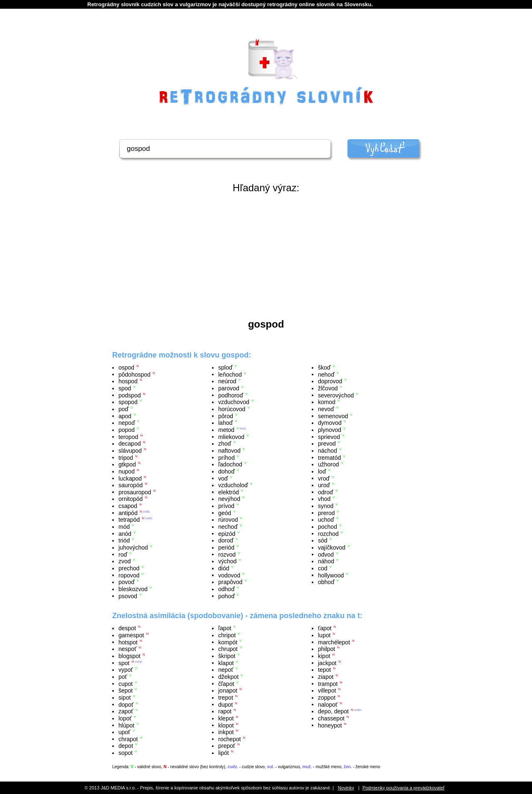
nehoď (326, 374)
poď (123, 409)
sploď (225, 367)
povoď (127, 582)
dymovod (330, 423)
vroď (324, 478)
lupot (324, 635)
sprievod (329, 436)
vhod (324, 499)
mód (124, 527)
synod (326, 506)
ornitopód (131, 499)
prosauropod (135, 492)
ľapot (225, 628)
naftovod (229, 451)
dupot (225, 704)
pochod (328, 527)
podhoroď (231, 395)
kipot (324, 656)
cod (323, 568)
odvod (326, 554)
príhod (227, 457)
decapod (130, 444)
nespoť (127, 649)
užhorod (329, 464)
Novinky (346, 788)
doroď (226, 540)
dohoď (227, 471)
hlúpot (126, 725)
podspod (130, 395)
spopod (128, 402)
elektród (229, 492)
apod (125, 416)
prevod (327, 444)
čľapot (226, 683)
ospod (126, 367)
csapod (128, 506)
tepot (324, 670)
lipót (224, 753)
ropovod (129, 575)
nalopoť (328, 704)
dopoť (126, 704)
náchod (328, 451)
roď (123, 554)
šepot (126, 690)
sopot (126, 753)
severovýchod (336, 395)
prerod (326, 513)
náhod (326, 561)
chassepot (331, 718)
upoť (124, 732)
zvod (125, 561)
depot (126, 746)
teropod (128, 436)
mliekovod (231, 436)
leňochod (230, 374)
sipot (125, 698)
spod (125, 388)
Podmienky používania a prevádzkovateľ (404, 788)
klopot (226, 725)
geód (225, 513)
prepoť (227, 746)
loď (322, 471)
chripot (227, 635)
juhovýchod (133, 547)
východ (227, 561)
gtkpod (127, 464)
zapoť (126, 711)
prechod (129, 568)
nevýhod (229, 499)
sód (323, 540)
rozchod (328, 533)
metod (226, 430)
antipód (128, 513)
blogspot (129, 656)
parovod (229, 388)
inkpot (226, 732)
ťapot (325, 628)
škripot (227, 656)
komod (327, 402)
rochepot (229, 739)
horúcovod (232, 409)
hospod (128, 381)
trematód (329, 457)
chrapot (128, 739)
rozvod (227, 554)
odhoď (227, 589)
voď (223, 478)
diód (224, 568)
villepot (327, 690)
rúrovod (228, 520)
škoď (324, 367)
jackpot (327, 663)
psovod (128, 596)
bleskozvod (133, 589)
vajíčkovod (332, 547)
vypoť (126, 670)
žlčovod (328, 388)
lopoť (125, 718)
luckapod (130, 478)
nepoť (226, 670)
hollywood (331, 575)
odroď (326, 492)
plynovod (330, 430)
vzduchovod (234, 402)
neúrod (227, 381)
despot (127, 628)
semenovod (333, 416)
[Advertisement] (266, 256)
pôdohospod (134, 374)
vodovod (229, 575)
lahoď (225, 423)
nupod (127, 471)
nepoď (127, 423)
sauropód (131, 485)
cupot (126, 683)
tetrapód (129, 520)
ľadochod (230, 464)
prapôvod (230, 582)
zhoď (225, 444)
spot (124, 663)
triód (124, 540)
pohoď (227, 596)
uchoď (326, 520)
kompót (228, 642)
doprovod (330, 381)
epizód (227, 533)
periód (226, 547)
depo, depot (333, 711)
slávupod (130, 451)
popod (127, 430)
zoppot (327, 698)
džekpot (228, 677)
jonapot (228, 690)
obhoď (326, 582)
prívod (226, 506)
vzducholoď (233, 485)
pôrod (226, 416)
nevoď (326, 409)
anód (125, 533)
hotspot (128, 642)
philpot (326, 649)
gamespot (131, 635)
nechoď (228, 527)
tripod (126, 457)
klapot (226, 663)
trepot (226, 698)
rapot (225, 711)
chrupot (228, 649)
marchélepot (334, 642)
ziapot (326, 677)
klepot (226, 718)
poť (123, 677)
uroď (324, 485)
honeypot (330, 725)
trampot (328, 683)
